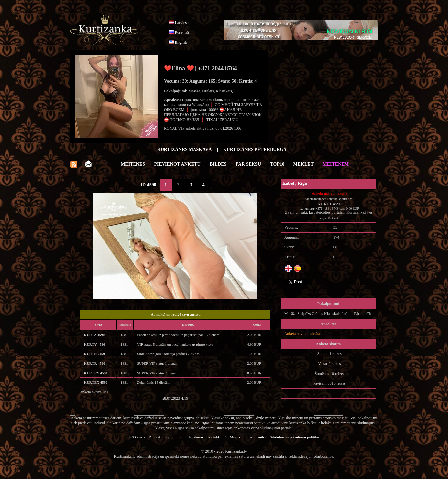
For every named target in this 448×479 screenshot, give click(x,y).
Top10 (277, 164)
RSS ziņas (137, 437)
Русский (182, 33)
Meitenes (133, 164)
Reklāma (196, 437)
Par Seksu (248, 164)
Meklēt (303, 164)
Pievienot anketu (178, 164)
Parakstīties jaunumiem (167, 437)
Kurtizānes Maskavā (184, 149)
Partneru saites (255, 437)
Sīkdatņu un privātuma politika (295, 437)
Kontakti (213, 437)
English (181, 42)
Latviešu (182, 23)
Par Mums (232, 437)
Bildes (218, 164)
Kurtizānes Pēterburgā (255, 149)
